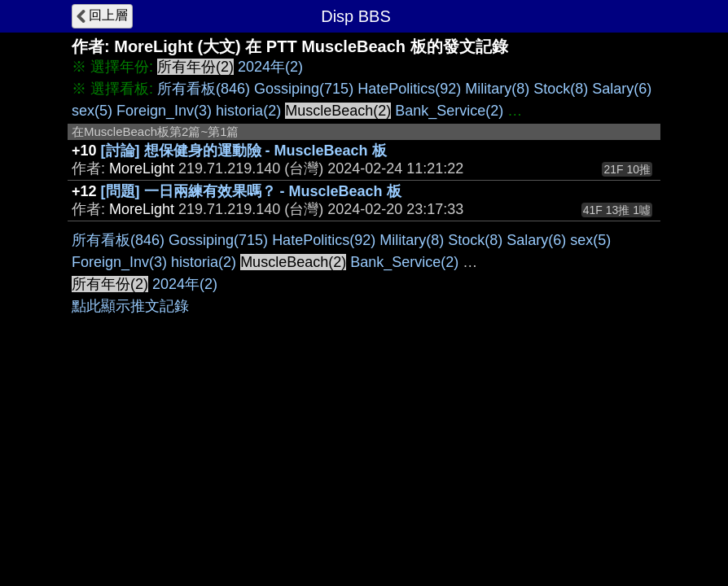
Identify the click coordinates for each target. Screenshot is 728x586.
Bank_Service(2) (449, 111)
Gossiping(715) (304, 89)
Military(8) (497, 89)
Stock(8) (561, 89)
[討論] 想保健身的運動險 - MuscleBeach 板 (244, 151)
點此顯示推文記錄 (130, 306)
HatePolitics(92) (409, 89)
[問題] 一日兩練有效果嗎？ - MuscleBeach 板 (251, 191)
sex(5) (92, 111)
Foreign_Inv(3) (164, 111)
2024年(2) (270, 67)
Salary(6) (622, 89)
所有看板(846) (204, 89)
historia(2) (248, 111)
